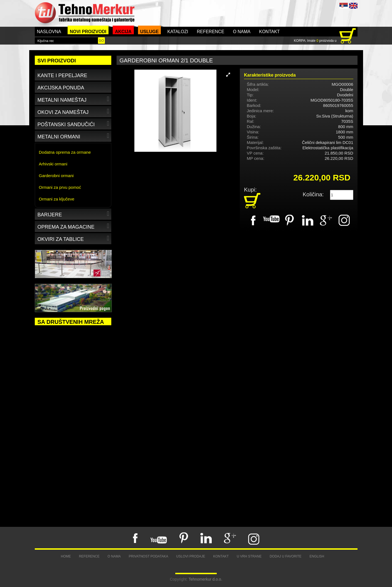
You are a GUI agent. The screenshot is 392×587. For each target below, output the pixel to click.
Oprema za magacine (74, 226)
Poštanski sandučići (74, 123)
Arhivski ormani (53, 164)
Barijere (74, 214)
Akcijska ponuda (61, 88)
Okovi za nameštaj (74, 111)
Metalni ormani (74, 136)
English (317, 556)
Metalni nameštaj (74, 99)
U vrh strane (249, 556)
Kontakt (269, 32)
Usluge (150, 32)
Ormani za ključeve (57, 199)
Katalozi (178, 32)
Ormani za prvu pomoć (60, 187)
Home (66, 556)
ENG (353, 6)
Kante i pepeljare (62, 75)
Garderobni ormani (56, 176)
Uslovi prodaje (191, 556)
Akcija (123, 32)
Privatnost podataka (149, 556)
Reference (210, 32)
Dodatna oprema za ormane (65, 152)
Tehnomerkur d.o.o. (205, 579)
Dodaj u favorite (285, 556)
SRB (344, 6)
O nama (242, 32)
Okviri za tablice (74, 238)
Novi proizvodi (88, 32)
